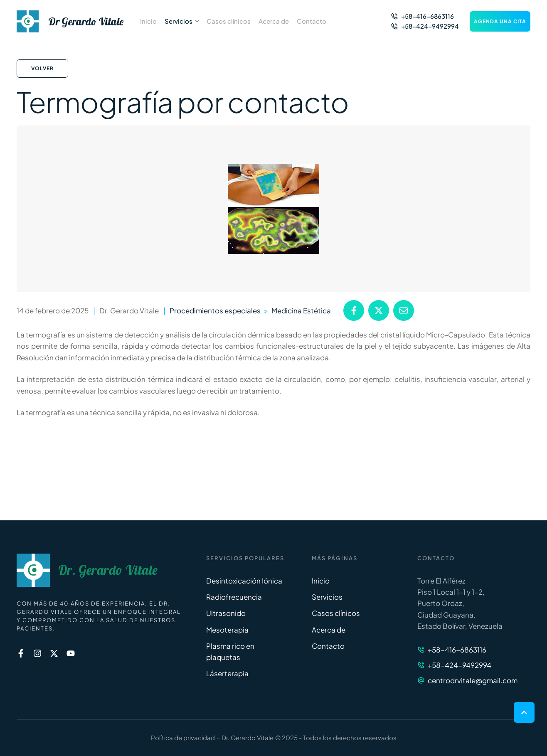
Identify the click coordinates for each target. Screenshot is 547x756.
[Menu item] (148, 21)
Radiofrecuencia (234, 597)
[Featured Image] (273, 209)
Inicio (321, 581)
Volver (42, 68)
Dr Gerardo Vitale (86, 21)
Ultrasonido (226, 613)
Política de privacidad (183, 738)
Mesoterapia (227, 630)
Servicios (327, 597)
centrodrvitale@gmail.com (473, 680)
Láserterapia (227, 673)
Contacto (328, 646)
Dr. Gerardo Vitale (108, 570)
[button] (422, 16)
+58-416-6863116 (457, 650)
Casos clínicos (336, 613)
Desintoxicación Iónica (244, 581)
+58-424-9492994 (460, 665)
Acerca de (329, 630)
